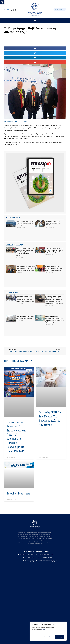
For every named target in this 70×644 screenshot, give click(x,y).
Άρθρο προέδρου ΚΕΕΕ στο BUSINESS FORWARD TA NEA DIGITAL (54, 223)
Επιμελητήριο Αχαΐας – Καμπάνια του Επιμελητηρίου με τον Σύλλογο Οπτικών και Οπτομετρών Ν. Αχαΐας (25, 268)
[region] (48, 631)
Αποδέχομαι (60, 637)
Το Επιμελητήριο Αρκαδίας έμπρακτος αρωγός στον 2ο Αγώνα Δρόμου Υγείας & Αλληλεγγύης (54, 268)
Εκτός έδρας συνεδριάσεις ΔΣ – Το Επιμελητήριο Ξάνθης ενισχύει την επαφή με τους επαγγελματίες (54, 250)
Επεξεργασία (37, 637)
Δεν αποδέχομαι (49, 637)
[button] (2, 2)
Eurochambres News (18, 494)
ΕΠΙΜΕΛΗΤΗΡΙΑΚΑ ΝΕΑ (10, 122)
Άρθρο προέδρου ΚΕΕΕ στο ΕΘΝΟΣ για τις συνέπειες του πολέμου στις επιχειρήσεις (26, 223)
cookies (43, 630)
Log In (13, 10)
